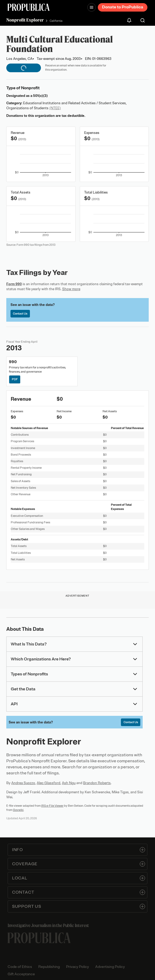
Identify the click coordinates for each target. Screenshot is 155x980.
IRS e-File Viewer (52, 806)
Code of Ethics (20, 967)
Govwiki (18, 810)
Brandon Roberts (97, 783)
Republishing (49, 967)
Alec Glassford (49, 783)
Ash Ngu (69, 783)
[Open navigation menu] (92, 7)
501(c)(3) (40, 96)
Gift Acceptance (21, 974)
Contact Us (20, 314)
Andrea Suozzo (23, 783)
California (56, 21)
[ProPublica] (29, 7)
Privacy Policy (77, 967)
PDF (15, 379)
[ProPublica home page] (39, 938)
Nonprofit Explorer (25, 20)
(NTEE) (55, 108)
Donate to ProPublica (123, 7)
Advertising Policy (110, 967)
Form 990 (14, 284)
